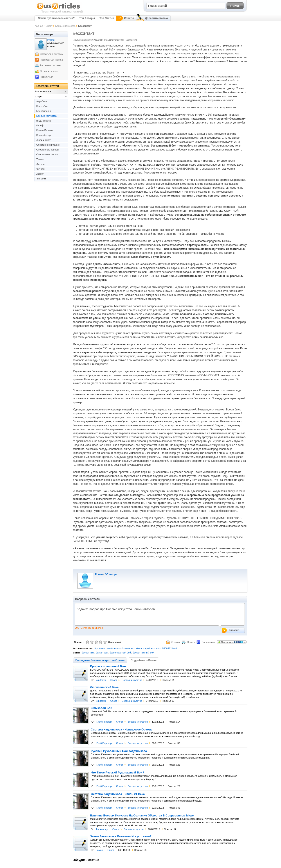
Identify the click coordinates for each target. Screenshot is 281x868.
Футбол (41, 169)
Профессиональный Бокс (109, 666)
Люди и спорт (44, 140)
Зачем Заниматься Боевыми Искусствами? (121, 836)
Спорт (49, 26)
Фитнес (41, 164)
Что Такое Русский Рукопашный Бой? (118, 773)
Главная (38, 26)
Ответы (129, 18)
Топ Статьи (107, 18)
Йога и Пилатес (45, 130)
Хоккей (40, 174)
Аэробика (42, 101)
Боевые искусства (65, 26)
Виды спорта (44, 121)
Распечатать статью (51, 65)
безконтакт (102, 653)
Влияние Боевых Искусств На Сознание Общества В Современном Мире (142, 816)
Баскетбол (42, 106)
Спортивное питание (48, 145)
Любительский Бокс (104, 687)
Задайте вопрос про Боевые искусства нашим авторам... (160, 616)
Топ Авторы (87, 18)
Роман (99, 574)
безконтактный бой (120, 653)
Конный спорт (44, 135)
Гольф (40, 125)
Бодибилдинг (44, 111)
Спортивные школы (47, 154)
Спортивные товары (48, 150)
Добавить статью (156, 18)
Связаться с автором (52, 54)
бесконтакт (88, 653)
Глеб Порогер (104, 722)
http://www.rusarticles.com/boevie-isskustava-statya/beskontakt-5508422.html (135, 648)
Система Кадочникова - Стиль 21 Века (118, 794)
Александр (102, 829)
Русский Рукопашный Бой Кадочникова (119, 751)
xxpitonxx (101, 680)
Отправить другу (49, 71)
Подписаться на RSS (52, 60)
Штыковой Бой (102, 708)
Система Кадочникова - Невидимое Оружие (122, 730)
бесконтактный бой (143, 653)
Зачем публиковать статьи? (56, 18)
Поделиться (47, 77)
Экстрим (41, 179)
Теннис (40, 159)
